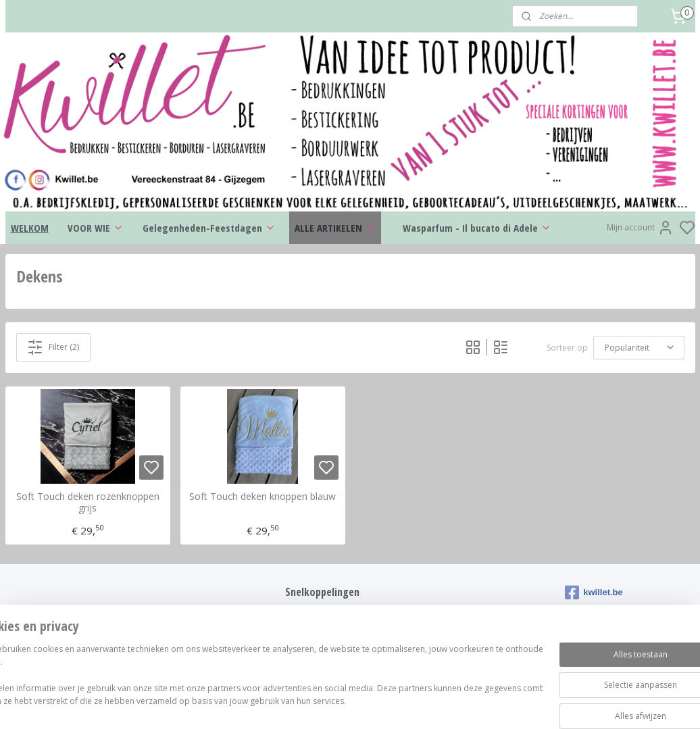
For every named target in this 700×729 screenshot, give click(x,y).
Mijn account (640, 228)
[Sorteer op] (639, 347)
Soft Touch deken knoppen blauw (262, 497)
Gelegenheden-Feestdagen (209, 228)
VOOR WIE (96, 228)
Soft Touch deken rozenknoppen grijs (88, 503)
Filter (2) (53, 347)
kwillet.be (594, 593)
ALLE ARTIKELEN (335, 228)
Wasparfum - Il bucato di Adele (477, 228)
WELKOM (30, 228)
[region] (261, 682)
